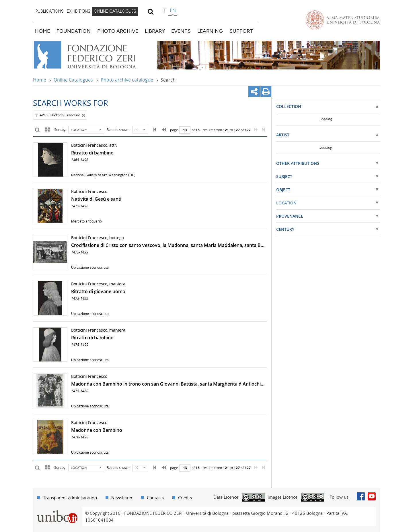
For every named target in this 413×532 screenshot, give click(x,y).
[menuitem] (50, 11)
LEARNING (210, 31)
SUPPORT (241, 31)
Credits (185, 498)
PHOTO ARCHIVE (118, 31)
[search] (150, 11)
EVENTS (181, 31)
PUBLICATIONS (50, 11)
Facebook (361, 496)
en (173, 10)
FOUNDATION (74, 31)
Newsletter (122, 498)
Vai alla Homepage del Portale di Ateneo (343, 20)
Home (40, 80)
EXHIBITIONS (79, 11)
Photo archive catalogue (127, 80)
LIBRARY (155, 31)
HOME (42, 31)
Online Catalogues (73, 80)
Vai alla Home (92, 55)
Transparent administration (70, 498)
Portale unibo (57, 510)
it (164, 10)
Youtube (372, 496)
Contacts (155, 498)
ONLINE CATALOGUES (115, 11)
